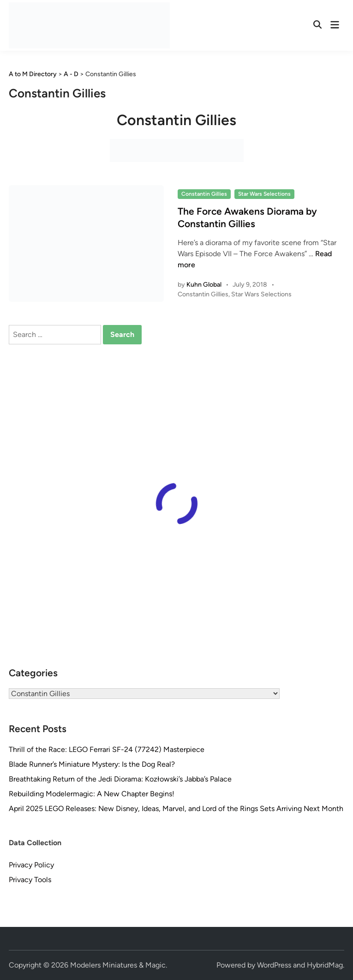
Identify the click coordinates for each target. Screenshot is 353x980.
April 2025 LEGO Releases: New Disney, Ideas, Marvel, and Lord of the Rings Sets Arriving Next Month (176, 809)
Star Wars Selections (264, 194)
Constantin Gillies (204, 194)
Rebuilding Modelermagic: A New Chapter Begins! (92, 794)
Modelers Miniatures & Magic (118, 965)
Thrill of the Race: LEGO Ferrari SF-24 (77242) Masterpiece (107, 749)
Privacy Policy (31, 865)
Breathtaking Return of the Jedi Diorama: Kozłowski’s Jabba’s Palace (120, 779)
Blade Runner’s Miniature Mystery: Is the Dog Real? (92, 764)
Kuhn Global (204, 285)
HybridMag (325, 965)
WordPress (274, 965)
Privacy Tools (30, 880)
